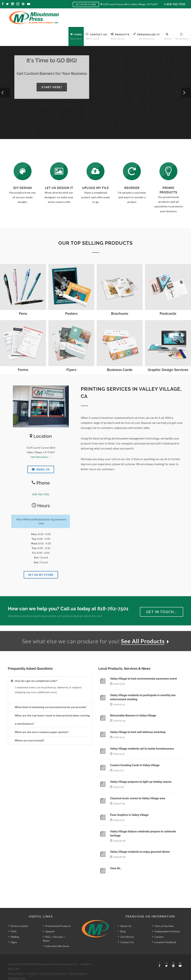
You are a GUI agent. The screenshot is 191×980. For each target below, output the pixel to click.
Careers (159, 928)
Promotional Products (58, 918)
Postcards (168, 313)
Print (14, 923)
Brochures (120, 313)
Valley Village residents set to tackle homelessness (142, 749)
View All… (116, 868)
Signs (14, 934)
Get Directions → (41, 457)
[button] (5, 93)
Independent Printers (167, 923)
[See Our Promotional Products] (168, 171)
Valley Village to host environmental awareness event (143, 679)
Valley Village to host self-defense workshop (138, 732)
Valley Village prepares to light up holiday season (141, 782)
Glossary (58, 928)
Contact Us (127, 934)
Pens (23, 313)
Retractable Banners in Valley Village (133, 716)
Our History (127, 928)
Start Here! (52, 87)
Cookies (32, 965)
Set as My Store (86, 4)
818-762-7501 (176, 4)
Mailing (15, 928)
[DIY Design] (23, 171)
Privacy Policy (16, 965)
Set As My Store (41, 575)
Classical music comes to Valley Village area (138, 798)
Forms (23, 370)
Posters (71, 313)
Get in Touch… (162, 612)
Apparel (50, 923)
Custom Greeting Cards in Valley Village (135, 765)
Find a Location (19, 918)
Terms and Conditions (53, 965)
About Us (126, 918)
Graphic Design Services (168, 370)
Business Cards (120, 370)
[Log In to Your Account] (132, 171)
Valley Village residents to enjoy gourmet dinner (140, 852)
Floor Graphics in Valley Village (129, 815)
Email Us (41, 469)
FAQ (48, 928)
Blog (123, 923)
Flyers (71, 370)
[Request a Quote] (59, 171)
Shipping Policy (17, 970)
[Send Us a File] (95, 171)
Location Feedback (165, 934)
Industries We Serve (57, 938)
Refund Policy (78, 965)
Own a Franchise (164, 918)
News (46, 932)
